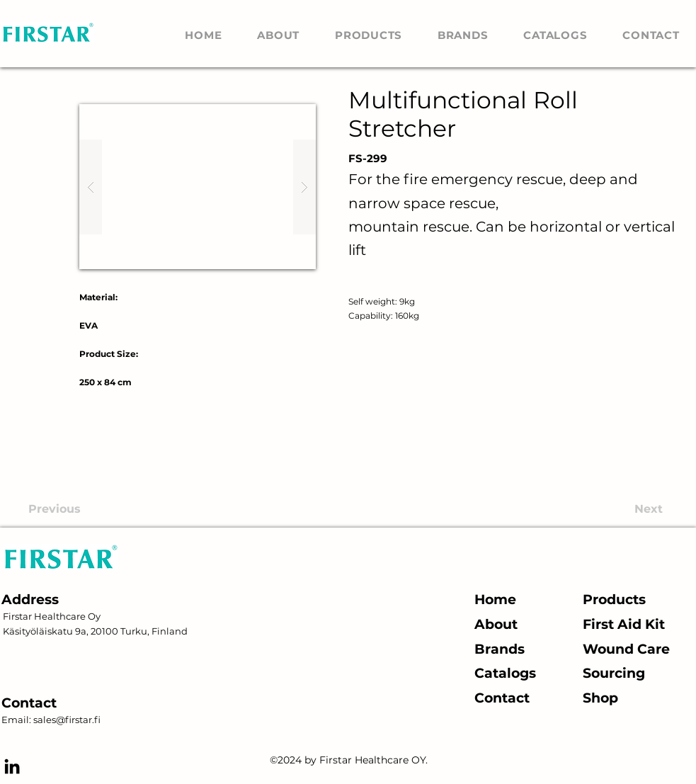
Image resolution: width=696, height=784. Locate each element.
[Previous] (98, 509)
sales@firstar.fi (67, 720)
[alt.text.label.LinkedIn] (12, 766)
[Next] (610, 509)
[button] (198, 187)
